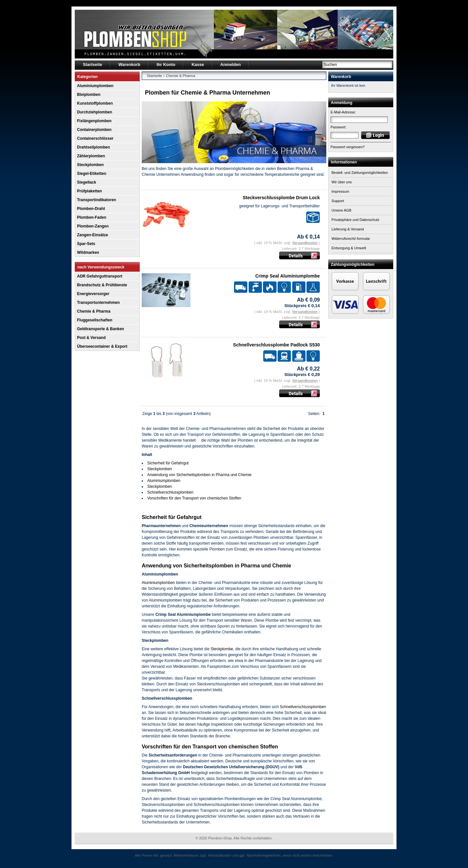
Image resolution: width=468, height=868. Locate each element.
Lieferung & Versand (348, 229)
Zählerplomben (91, 156)
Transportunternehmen (98, 303)
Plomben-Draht (91, 209)
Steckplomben (90, 165)
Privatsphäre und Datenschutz (355, 220)
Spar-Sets (86, 244)
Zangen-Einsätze (92, 235)
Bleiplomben (89, 95)
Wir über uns (342, 182)
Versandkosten (305, 243)
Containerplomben (94, 130)
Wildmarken (88, 253)
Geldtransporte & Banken (101, 329)
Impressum (340, 191)
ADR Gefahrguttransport (100, 276)
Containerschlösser (95, 138)
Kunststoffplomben (95, 103)
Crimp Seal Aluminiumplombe (287, 276)
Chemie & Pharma (94, 311)
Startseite (154, 76)
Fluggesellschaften (95, 320)
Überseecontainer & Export (102, 346)
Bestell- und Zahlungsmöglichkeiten (360, 173)
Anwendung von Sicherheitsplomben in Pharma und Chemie (199, 475)
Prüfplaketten (90, 191)
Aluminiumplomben (95, 86)
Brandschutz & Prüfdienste (102, 285)
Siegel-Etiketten (92, 174)
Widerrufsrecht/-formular (351, 239)
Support (338, 201)
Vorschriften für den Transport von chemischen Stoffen (194, 498)
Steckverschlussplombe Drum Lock (281, 198)
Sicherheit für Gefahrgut (168, 463)
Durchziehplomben (95, 112)
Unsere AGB (341, 210)
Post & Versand (91, 338)
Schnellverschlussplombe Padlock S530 (276, 345)
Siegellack (87, 182)
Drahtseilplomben (93, 147)
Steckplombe (222, 649)
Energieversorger (93, 294)
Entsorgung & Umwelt (349, 248)
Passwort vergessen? (348, 147)
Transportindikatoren (97, 200)
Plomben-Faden (92, 217)
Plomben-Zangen (93, 226)
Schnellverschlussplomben (170, 492)
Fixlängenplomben (94, 121)
